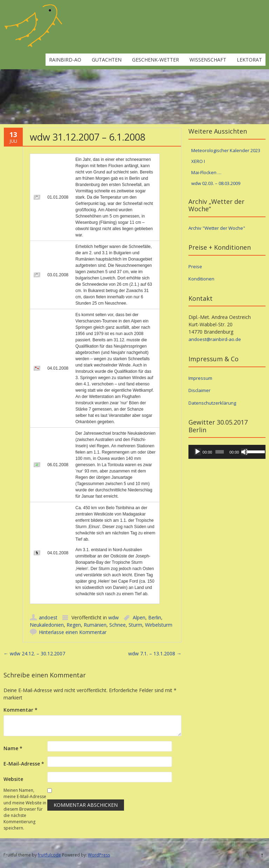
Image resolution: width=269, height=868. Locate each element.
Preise (195, 266)
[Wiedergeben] (198, 452)
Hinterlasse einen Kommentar (73, 632)
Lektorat (249, 60)
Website (13, 779)
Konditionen (201, 279)
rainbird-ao (65, 60)
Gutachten (107, 60)
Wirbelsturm (159, 625)
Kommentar (20, 710)
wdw (113, 617)
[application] (227, 452)
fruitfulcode (49, 855)
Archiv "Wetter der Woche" (217, 228)
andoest (48, 617)
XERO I (198, 161)
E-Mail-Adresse (24, 764)
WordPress (99, 855)
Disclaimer (199, 390)
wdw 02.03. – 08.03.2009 (216, 183)
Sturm (135, 625)
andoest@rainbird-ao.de (215, 339)
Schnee (118, 625)
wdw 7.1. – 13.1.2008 (155, 653)
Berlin (155, 617)
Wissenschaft (208, 60)
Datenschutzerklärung (212, 403)
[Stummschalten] (244, 452)
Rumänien (95, 625)
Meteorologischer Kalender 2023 (226, 150)
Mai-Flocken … (206, 172)
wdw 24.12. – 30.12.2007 (34, 653)
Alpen (139, 617)
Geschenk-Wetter (156, 60)
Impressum (200, 378)
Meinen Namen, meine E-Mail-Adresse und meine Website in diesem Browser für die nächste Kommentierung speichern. (25, 809)
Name (13, 748)
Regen (74, 625)
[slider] (220, 452)
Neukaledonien (47, 625)
